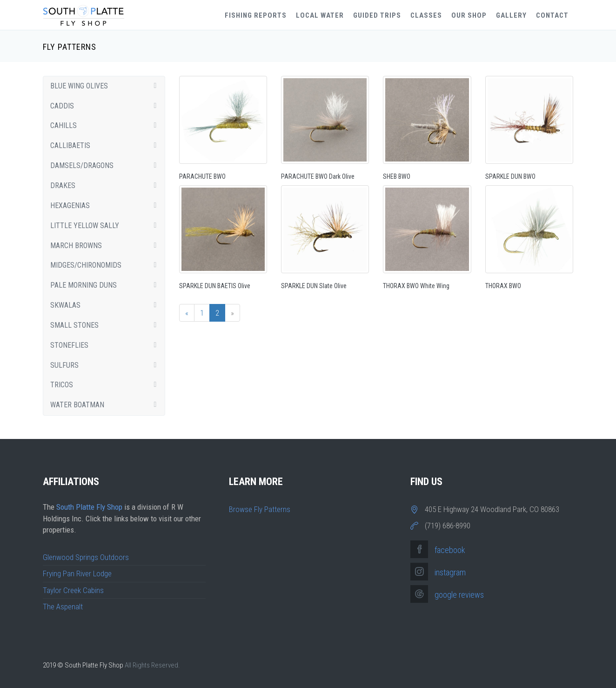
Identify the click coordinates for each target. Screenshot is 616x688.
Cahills (106, 125)
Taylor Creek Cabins (73, 590)
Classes (426, 15)
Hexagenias (106, 206)
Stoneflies (106, 345)
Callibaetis (106, 145)
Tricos (106, 385)
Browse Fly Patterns (260, 509)
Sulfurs (106, 365)
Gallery (511, 15)
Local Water (320, 15)
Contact (552, 15)
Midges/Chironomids (106, 265)
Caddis (106, 106)
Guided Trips (377, 15)
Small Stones (106, 325)
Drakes (106, 185)
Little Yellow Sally (106, 226)
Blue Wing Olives (106, 86)
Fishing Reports (256, 15)
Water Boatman (106, 405)
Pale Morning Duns (106, 285)
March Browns (106, 246)
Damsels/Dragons (106, 165)
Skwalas (106, 305)
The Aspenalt (63, 607)
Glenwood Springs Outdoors (86, 557)
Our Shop (469, 15)
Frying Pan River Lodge (77, 573)
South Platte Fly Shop (89, 507)
